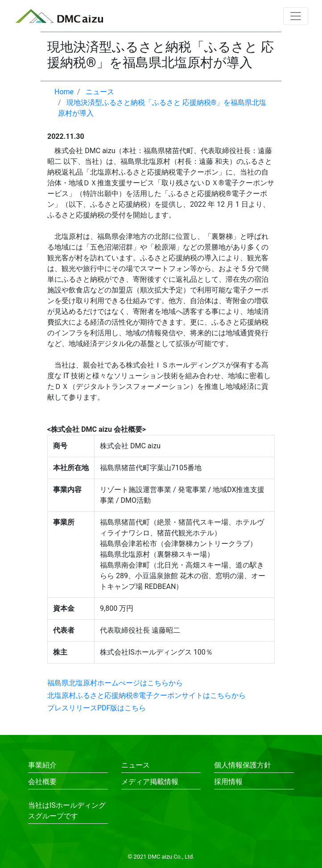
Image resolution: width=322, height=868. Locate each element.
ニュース (136, 765)
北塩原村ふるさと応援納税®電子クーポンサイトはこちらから (147, 695)
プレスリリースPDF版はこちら (97, 708)
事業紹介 (42, 765)
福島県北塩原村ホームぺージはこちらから (115, 683)
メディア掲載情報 (150, 782)
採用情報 (228, 782)
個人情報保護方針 (243, 765)
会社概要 (42, 782)
